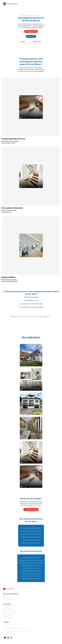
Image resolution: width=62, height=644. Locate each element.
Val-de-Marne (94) (8, 600)
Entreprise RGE (7, 616)
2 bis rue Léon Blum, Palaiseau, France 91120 (16, 631)
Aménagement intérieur (10, 612)
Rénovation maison (9, 608)
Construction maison (9, 606)
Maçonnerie (6, 614)
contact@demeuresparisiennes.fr (13, 628)
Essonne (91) (7, 596)
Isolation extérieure (8, 610)
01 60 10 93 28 (8, 625)
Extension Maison (8, 618)
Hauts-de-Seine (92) (9, 598)
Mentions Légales (9, 634)
